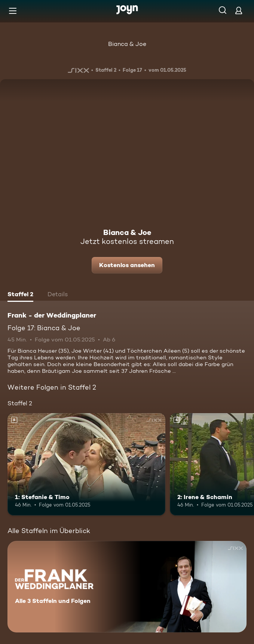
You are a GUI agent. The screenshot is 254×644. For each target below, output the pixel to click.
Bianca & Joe (127, 44)
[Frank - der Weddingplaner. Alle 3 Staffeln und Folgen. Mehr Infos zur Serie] (127, 587)
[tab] (20, 295)
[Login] (239, 10)
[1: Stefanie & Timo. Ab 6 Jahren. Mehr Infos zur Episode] (86, 464)
